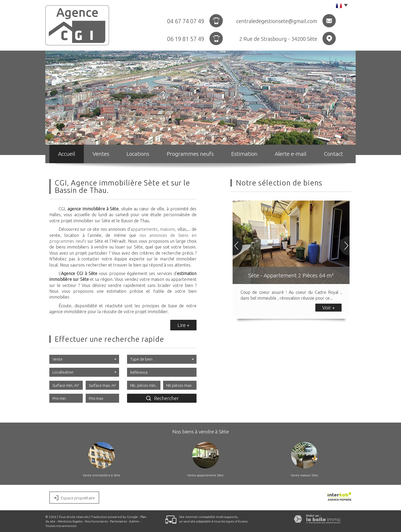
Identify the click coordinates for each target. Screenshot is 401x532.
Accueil (67, 154)
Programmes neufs (190, 154)
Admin (134, 521)
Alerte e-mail (291, 154)
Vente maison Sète (304, 475)
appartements (144, 229)
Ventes (101, 154)
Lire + (184, 325)
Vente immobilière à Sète (101, 475)
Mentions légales (70, 521)
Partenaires (118, 521)
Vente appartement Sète (205, 475)
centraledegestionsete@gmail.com (277, 21)
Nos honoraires (96, 521)
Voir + (329, 308)
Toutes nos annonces (61, 526)
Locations (138, 154)
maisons (167, 229)
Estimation (244, 154)
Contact (333, 154)
